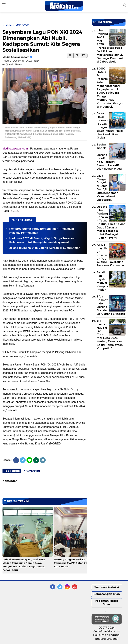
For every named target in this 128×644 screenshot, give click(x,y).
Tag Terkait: (12, 471)
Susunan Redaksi (107, 587)
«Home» (7, 25)
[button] (84, 55)
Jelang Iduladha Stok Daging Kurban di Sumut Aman (45, 248)
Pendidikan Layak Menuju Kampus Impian (102, 281)
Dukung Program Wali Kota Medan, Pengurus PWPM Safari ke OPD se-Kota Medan (76, 563)
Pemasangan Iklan (107, 594)
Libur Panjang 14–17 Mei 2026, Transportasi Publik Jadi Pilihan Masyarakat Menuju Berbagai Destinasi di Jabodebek (110, 46)
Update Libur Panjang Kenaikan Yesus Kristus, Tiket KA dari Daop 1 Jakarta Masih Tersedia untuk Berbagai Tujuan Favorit (111, 222)
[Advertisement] (110, 374)
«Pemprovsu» (21, 25)
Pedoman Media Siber (107, 603)
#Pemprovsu (32, 471)
